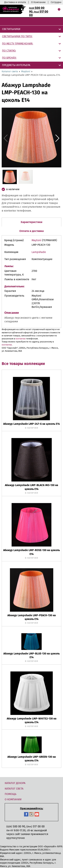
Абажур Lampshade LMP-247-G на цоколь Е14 (32, 424)
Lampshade (39, 252)
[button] (57, 138)
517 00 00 (39, 13)
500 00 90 (16, 826)
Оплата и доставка (32, 231)
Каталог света (10, 71)
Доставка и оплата (15, 2)
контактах (20, 339)
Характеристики (32, 222)
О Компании (38, 2)
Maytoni (26, 71)
